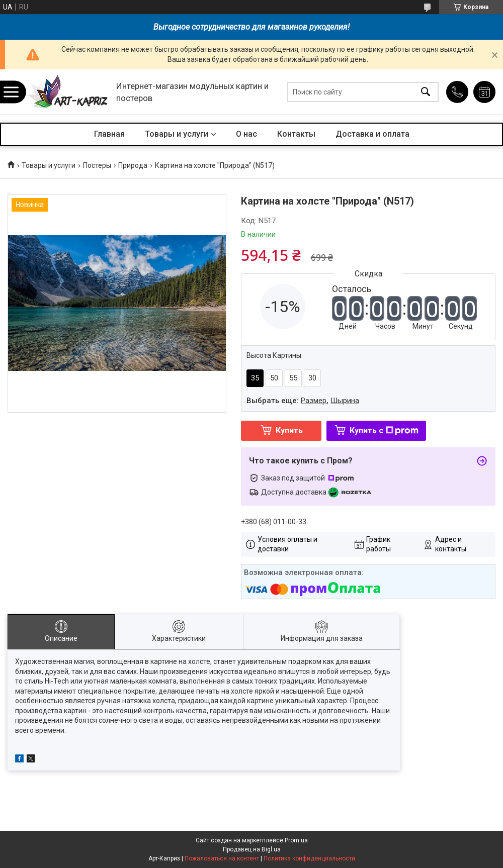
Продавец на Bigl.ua (252, 849)
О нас (246, 134)
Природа (133, 165)
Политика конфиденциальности (309, 858)
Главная (109, 134)
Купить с (384, 430)
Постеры (97, 165)
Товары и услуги (177, 134)
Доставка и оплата (372, 134)
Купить (289, 430)
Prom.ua (296, 840)
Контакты (296, 134)
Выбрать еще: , (303, 401)
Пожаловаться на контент (222, 858)
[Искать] (426, 92)
